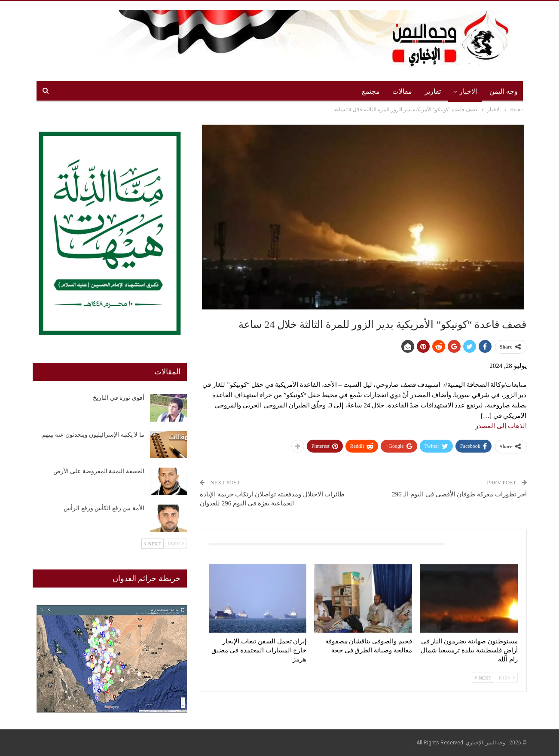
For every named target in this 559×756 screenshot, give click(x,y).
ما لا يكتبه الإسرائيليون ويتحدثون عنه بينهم (93, 435)
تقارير (433, 91)
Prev (507, 678)
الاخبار (468, 91)
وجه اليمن (504, 91)
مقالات (402, 91)
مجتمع (371, 91)
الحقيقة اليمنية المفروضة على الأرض (99, 471)
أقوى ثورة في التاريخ (119, 398)
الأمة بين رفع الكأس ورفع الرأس (104, 508)
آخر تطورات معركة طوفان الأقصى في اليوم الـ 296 (459, 494)
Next (483, 678)
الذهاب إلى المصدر (501, 426)
